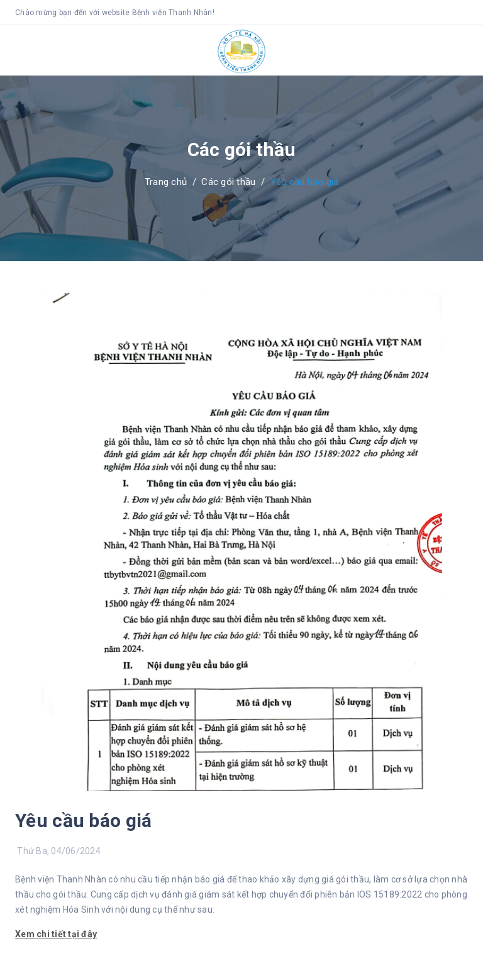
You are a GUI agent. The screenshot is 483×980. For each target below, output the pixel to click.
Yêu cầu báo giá (84, 820)
